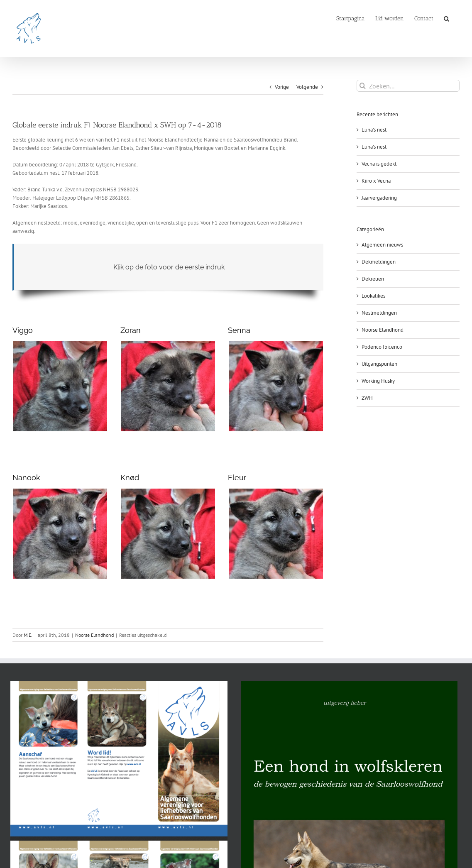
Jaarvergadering (379, 198)
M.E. (28, 635)
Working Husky (378, 381)
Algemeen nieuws (382, 245)
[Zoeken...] (408, 86)
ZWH (367, 398)
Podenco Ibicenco (382, 347)
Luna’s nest (374, 130)
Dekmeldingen (379, 262)
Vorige (282, 87)
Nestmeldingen (379, 313)
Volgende (307, 87)
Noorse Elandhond (94, 635)
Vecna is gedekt (379, 164)
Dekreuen (373, 279)
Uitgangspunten (379, 364)
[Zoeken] (363, 86)
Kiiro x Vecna (376, 181)
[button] (446, 18)
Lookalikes (373, 296)
